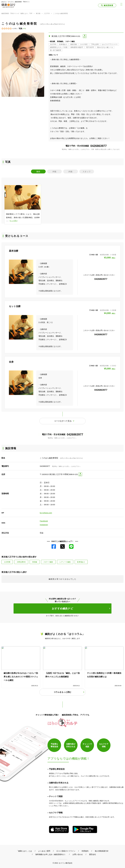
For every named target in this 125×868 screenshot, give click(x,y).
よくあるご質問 (44, 851)
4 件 (24, 29)
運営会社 (93, 854)
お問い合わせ (78, 854)
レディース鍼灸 (65, 562)
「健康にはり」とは (24, 851)
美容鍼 (35, 562)
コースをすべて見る (63, 421)
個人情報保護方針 (102, 851)
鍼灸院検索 (108, 5)
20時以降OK (21, 562)
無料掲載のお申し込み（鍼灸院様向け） (51, 854)
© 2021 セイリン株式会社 (62, 863)
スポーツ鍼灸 (48, 562)
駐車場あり (81, 562)
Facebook (44, 521)
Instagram (44, 525)
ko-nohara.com (46, 513)
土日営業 (7, 562)
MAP (85, 37)
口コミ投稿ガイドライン (66, 851)
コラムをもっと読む (62, 692)
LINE (71, 546)
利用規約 (85, 851)
